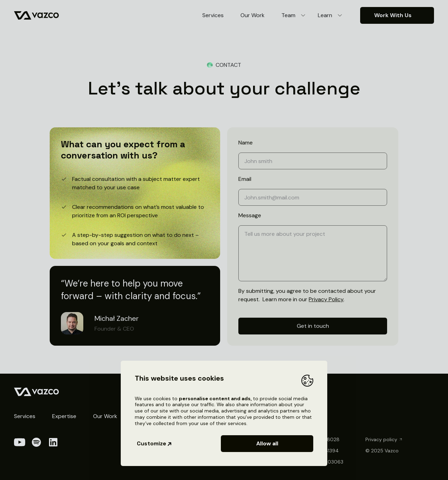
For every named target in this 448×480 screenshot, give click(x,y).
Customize (154, 443)
